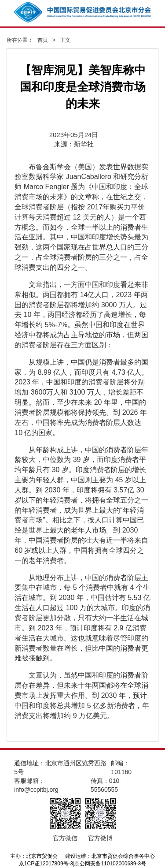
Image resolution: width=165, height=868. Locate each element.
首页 (43, 40)
